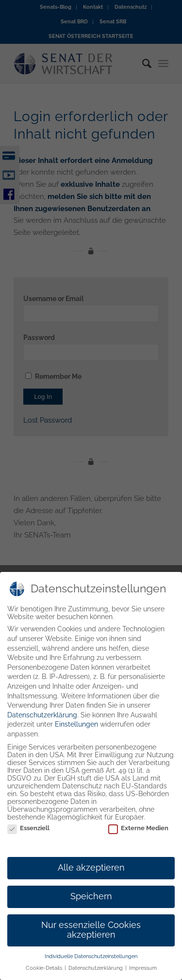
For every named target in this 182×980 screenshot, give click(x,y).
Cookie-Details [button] (45, 972)
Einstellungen (76, 729)
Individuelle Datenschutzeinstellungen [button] (91, 960)
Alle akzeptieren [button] (91, 872)
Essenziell (28, 832)
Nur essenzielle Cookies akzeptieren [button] (91, 934)
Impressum (143, 972)
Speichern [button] (91, 901)
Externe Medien (138, 832)
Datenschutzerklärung (42, 719)
